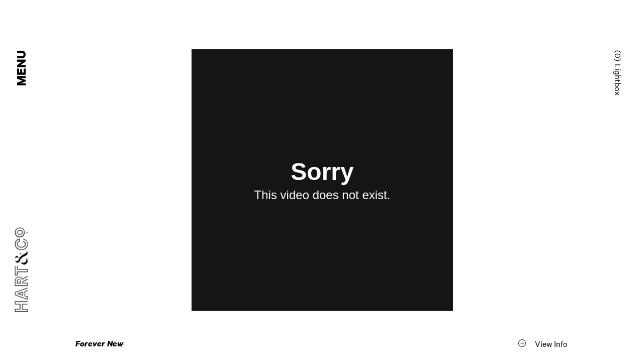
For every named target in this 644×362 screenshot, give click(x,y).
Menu (22, 68)
